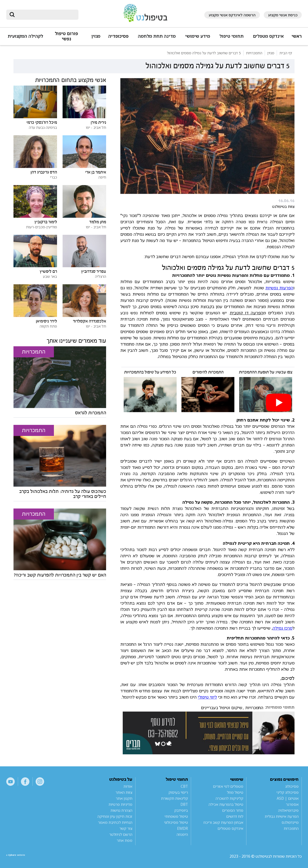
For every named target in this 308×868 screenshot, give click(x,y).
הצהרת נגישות (121, 810)
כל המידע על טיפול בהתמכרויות (150, 372)
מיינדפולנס (290, 822)
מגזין (96, 36)
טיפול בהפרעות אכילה (226, 804)
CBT (184, 786)
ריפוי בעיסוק (178, 792)
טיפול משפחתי (176, 816)
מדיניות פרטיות (120, 804)
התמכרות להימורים (208, 372)
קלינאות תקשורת (174, 798)
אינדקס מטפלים (268, 36)
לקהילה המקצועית (25, 36)
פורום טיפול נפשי (66, 36)
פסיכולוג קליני (288, 792)
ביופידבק (181, 810)
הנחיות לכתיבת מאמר (115, 822)
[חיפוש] (46, 15)
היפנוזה (182, 834)
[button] (268, 38)
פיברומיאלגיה (288, 810)
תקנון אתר (124, 798)
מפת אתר (125, 840)
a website (22, 856)
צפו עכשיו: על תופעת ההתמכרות (266, 372)
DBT (184, 804)
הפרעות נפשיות (279, 288)
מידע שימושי (198, 36)
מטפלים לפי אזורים (228, 786)
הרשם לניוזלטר (121, 834)
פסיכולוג (292, 786)
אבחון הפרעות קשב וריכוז (223, 822)
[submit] (12, 15)
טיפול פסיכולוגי (176, 822)
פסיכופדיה (118, 36)
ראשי (297, 36)
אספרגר (292, 804)
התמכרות (291, 828)
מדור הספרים (233, 810)
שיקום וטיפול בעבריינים (222, 708)
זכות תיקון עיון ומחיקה (115, 816)
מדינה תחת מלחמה (157, 36)
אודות (128, 786)
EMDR (183, 828)
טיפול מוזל (235, 792)
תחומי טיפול (231, 36)
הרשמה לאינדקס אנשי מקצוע (232, 15)
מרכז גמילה (282, 628)
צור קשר (126, 828)
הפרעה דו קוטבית (247, 313)
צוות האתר (124, 792)
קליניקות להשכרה (229, 798)
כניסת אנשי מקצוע (283, 15)
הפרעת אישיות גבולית (282, 816)
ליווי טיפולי (207, 697)
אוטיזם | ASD (288, 798)
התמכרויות (254, 708)
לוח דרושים (235, 816)
